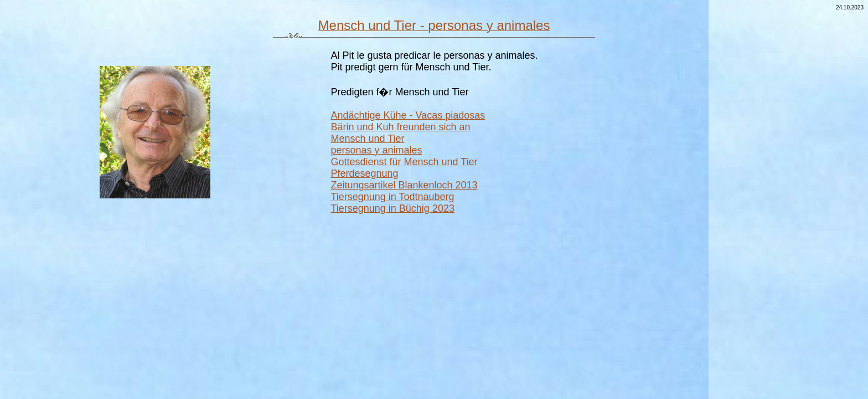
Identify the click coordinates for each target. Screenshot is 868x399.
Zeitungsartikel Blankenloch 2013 (404, 185)
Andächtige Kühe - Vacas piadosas (408, 115)
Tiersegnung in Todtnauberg (392, 197)
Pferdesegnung (364, 173)
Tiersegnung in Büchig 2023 (392, 208)
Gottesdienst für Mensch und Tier (404, 162)
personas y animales (376, 150)
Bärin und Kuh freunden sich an (400, 127)
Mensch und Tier (367, 139)
